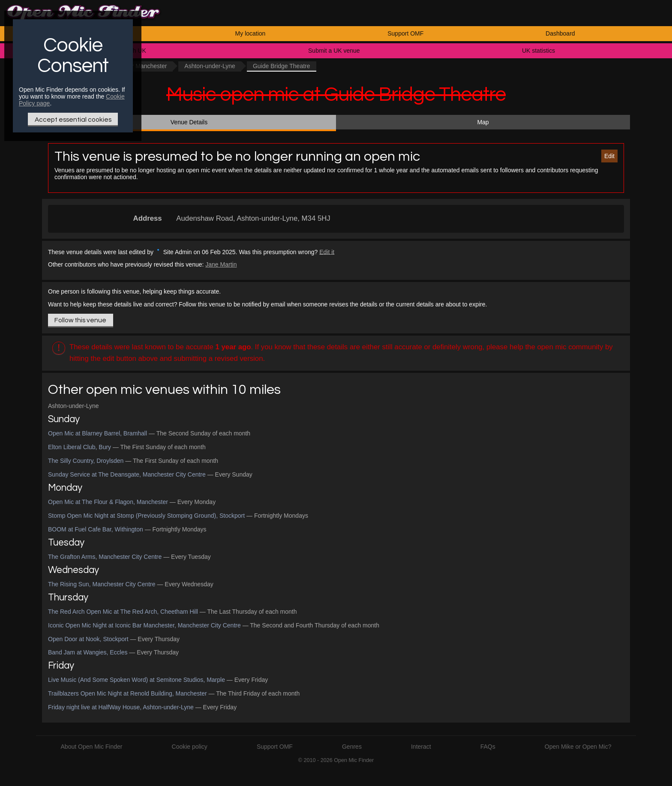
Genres (352, 747)
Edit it (327, 252)
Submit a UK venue (334, 51)
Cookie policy (190, 747)
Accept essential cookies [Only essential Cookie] (73, 120)
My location (250, 33)
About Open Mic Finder (92, 747)
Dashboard (560, 33)
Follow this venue (80, 320)
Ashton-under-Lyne (210, 66)
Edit (609, 156)
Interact (421, 747)
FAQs (488, 747)
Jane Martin (221, 264)
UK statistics (538, 51)
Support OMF (405, 33)
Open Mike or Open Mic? (578, 747)
